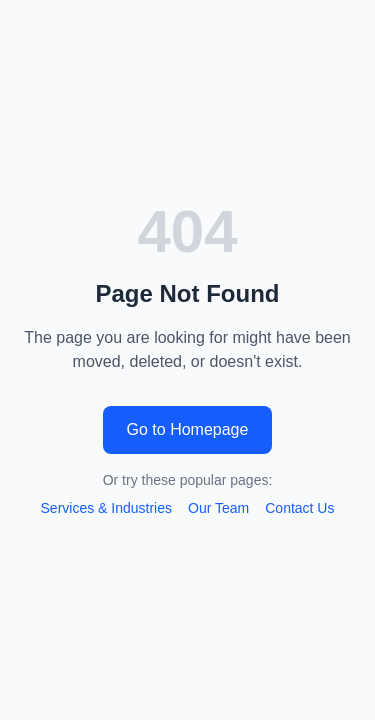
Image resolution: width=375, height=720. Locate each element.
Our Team (218, 508)
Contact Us (299, 508)
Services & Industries (107, 508)
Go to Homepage (188, 429)
